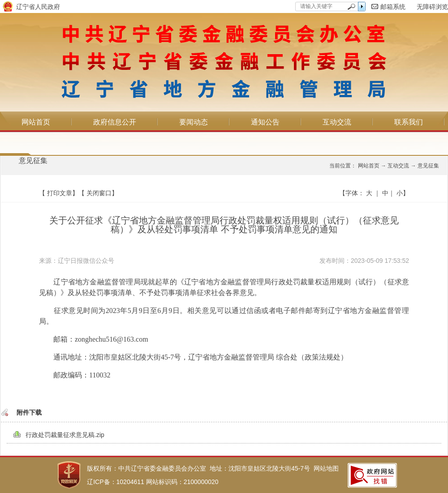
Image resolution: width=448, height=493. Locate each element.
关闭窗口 (99, 193)
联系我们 (409, 122)
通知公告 (265, 122)
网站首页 (36, 122)
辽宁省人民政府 (38, 7)
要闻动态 (194, 122)
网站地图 (326, 468)
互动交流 (337, 122)
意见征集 (33, 161)
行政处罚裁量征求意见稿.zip (65, 435)
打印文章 (60, 193)
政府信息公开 (115, 122)
